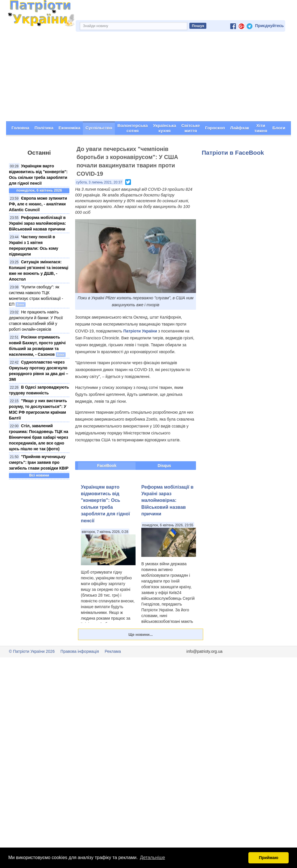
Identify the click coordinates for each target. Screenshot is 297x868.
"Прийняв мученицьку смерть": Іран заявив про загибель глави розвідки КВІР (39, 462)
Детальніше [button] (152, 857)
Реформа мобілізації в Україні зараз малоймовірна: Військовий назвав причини (37, 223)
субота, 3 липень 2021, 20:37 (99, 182)
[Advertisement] (148, 78)
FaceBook (107, 466)
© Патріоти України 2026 (32, 651)
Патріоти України (140, 331)
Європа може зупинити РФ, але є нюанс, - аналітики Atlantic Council (38, 204)
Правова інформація (80, 651)
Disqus (164, 466)
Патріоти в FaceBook (233, 153)
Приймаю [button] (269, 858)
